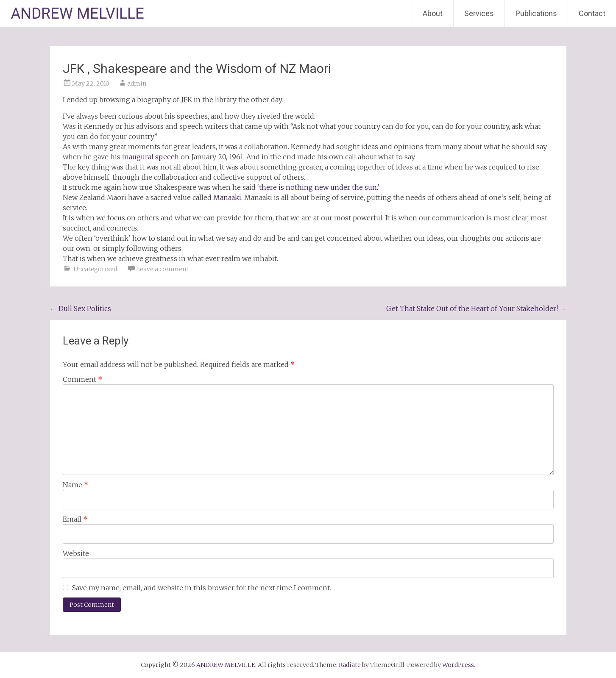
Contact (592, 13)
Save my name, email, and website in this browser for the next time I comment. (202, 588)
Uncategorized (95, 269)
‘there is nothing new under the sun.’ (318, 187)
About (433, 13)
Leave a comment (162, 269)
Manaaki (227, 197)
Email (75, 519)
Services (479, 13)
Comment (82, 379)
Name (75, 485)
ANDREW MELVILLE (77, 14)
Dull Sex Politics (81, 308)
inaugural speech (151, 157)
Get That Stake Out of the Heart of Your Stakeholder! (476, 308)
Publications (536, 13)
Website (76, 553)
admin (137, 83)
